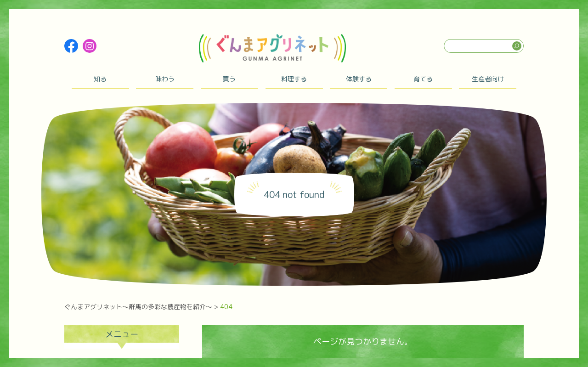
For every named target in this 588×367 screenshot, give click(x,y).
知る (100, 79)
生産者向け (488, 79)
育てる (423, 79)
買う (229, 79)
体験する (359, 79)
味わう (165, 79)
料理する (294, 79)
